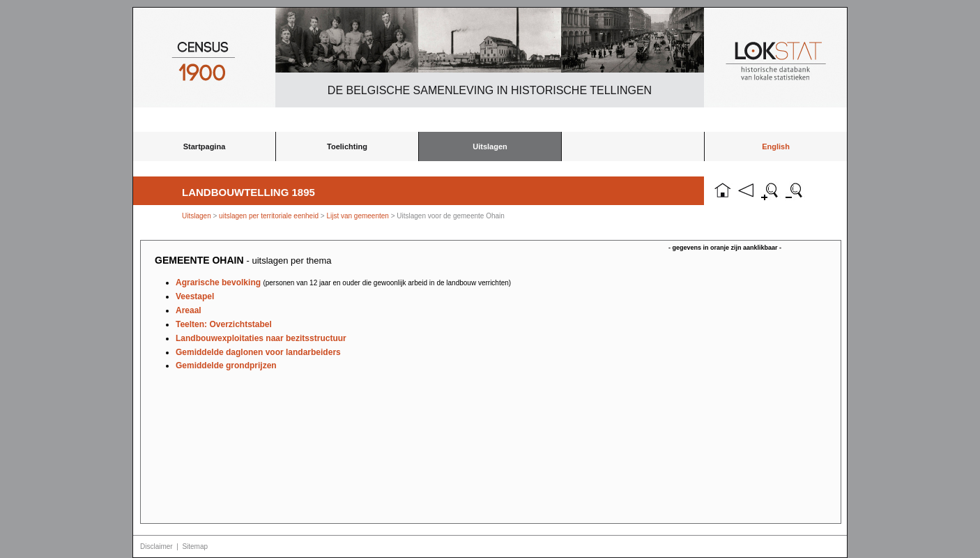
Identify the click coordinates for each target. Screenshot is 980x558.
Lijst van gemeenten (358, 216)
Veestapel (195, 296)
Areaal (189, 310)
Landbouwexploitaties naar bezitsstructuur (261, 338)
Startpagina (205, 146)
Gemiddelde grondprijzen (226, 365)
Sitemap (195, 546)
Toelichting (347, 146)
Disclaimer (156, 546)
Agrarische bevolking (343, 282)
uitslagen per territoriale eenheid (270, 216)
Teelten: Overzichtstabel (224, 324)
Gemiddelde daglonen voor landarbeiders (258, 352)
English (776, 146)
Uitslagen (490, 146)
